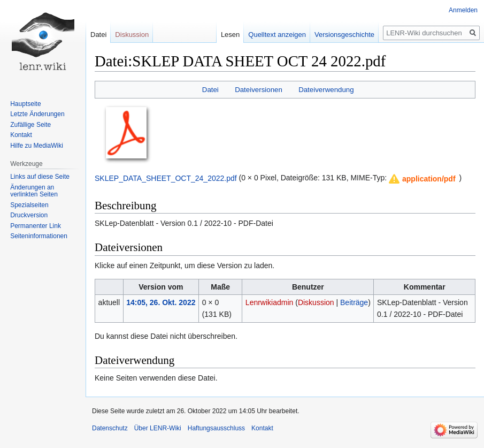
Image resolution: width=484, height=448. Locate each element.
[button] (422, 179)
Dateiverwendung (326, 90)
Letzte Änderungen (37, 114)
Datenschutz (110, 428)
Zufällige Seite (30, 125)
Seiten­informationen (39, 236)
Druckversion (29, 215)
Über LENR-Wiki (158, 428)
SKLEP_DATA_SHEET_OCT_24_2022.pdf (166, 178)
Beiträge (354, 302)
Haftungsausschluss (216, 428)
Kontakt (21, 135)
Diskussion (316, 302)
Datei (210, 90)
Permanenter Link (36, 226)
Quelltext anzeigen (277, 35)
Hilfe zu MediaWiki (37, 146)
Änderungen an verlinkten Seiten (34, 191)
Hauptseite (25, 104)
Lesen (230, 35)
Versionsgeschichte (344, 35)
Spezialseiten (29, 205)
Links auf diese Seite (40, 177)
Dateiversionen (259, 90)
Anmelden (463, 10)
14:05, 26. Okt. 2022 (161, 302)
